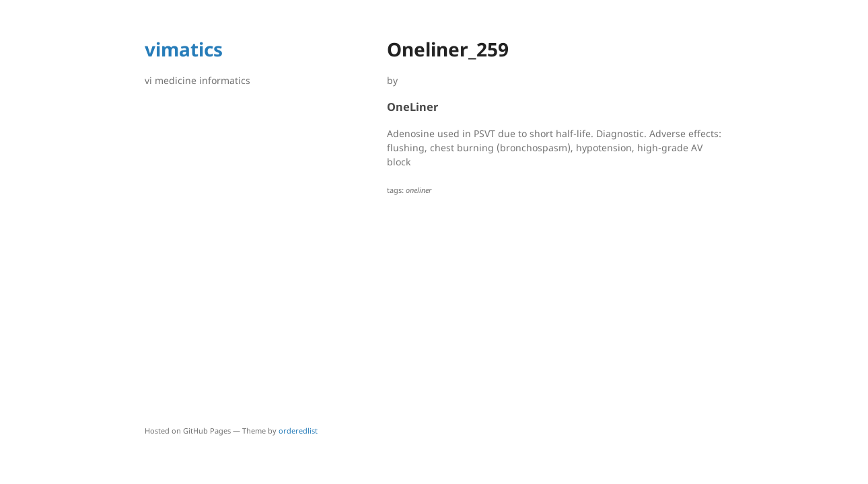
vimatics (184, 49)
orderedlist (298, 431)
